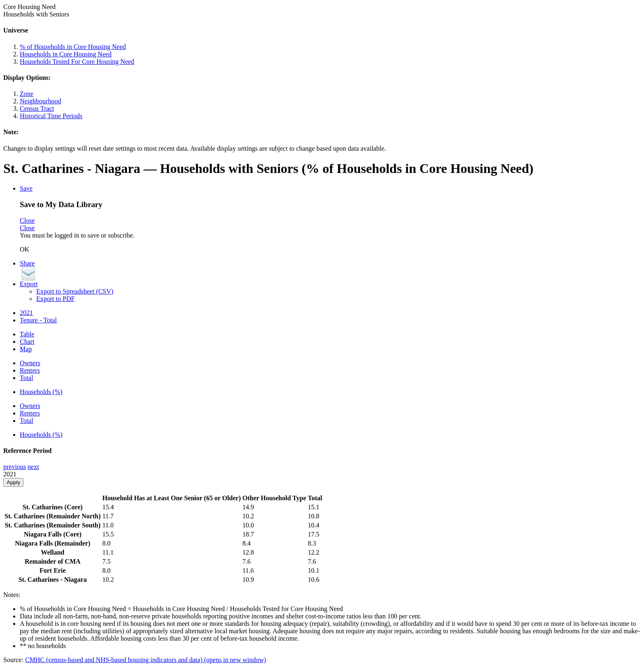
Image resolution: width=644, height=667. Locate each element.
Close (27, 220)
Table (27, 334)
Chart (27, 342)
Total (27, 378)
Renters (30, 370)
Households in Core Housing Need (66, 54)
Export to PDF (55, 299)
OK (24, 249)
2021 (26, 313)
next (33, 467)
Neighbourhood (40, 101)
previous (15, 467)
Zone (27, 94)
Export (29, 284)
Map (26, 349)
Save (26, 188)
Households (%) (41, 392)
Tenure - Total (38, 320)
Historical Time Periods (51, 116)
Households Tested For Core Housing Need (77, 62)
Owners (30, 363)
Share (27, 263)
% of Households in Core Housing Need (73, 47)
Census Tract (37, 108)
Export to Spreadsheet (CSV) (75, 291)
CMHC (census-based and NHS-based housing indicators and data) (146, 660)
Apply (13, 482)
